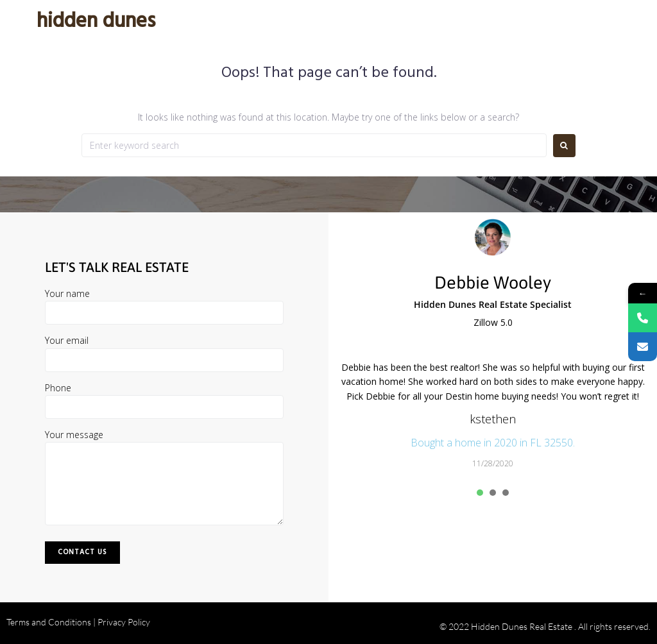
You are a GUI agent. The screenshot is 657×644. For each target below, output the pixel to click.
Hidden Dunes (96, 21)
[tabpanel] (493, 415)
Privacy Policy (124, 622)
